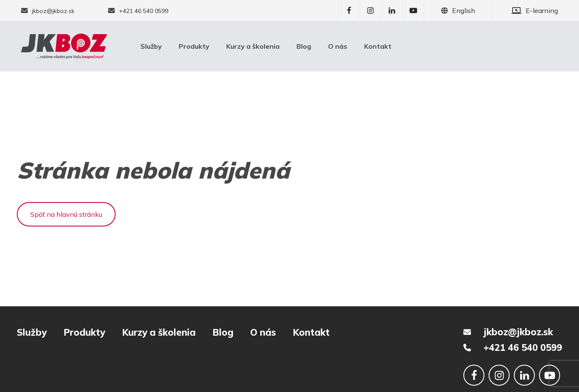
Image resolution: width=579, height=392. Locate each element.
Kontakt (378, 46)
